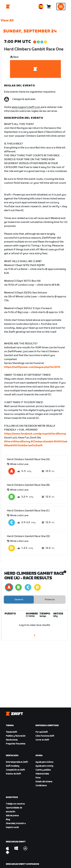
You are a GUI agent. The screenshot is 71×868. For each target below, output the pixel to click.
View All (7, 20)
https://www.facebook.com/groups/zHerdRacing (35, 434)
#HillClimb (61, 442)
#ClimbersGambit (42, 442)
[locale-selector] (41, 7)
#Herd (8, 442)
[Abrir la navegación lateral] (61, 7)
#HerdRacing (22, 442)
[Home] (8, 7)
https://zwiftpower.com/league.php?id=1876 (32, 367)
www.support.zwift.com (26, 107)
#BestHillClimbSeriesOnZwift (23, 446)
